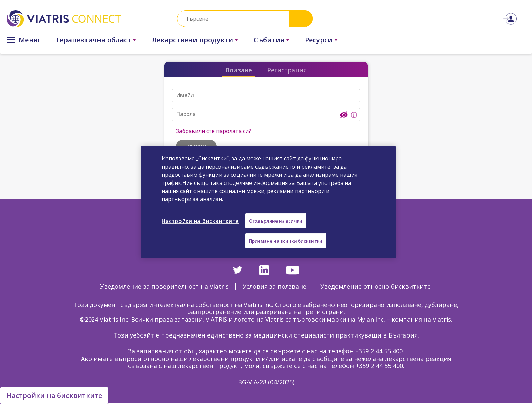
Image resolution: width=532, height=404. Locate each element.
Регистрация (287, 70)
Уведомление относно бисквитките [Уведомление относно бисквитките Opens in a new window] (375, 286)
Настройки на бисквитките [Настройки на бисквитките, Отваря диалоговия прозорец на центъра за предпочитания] (200, 220)
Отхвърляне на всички (276, 220)
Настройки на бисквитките (54, 395)
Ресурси (319, 40)
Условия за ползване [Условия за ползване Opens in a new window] (274, 286)
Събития (269, 40)
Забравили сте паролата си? (214, 131)
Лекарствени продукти (192, 40)
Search (301, 18)
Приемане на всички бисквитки (286, 241)
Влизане (239, 70)
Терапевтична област (93, 40)
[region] (268, 202)
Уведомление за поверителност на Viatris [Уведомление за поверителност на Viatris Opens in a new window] (164, 286)
